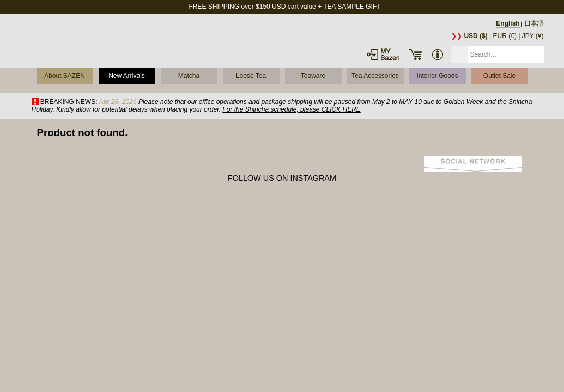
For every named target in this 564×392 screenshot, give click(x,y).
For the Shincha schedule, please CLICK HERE (291, 109)
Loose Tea (251, 76)
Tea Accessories (375, 76)
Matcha (189, 76)
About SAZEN (65, 76)
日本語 (534, 23)
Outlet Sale (499, 76)
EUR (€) (505, 36)
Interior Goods (437, 76)
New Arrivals (127, 76)
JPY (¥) (533, 36)
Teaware (313, 76)
